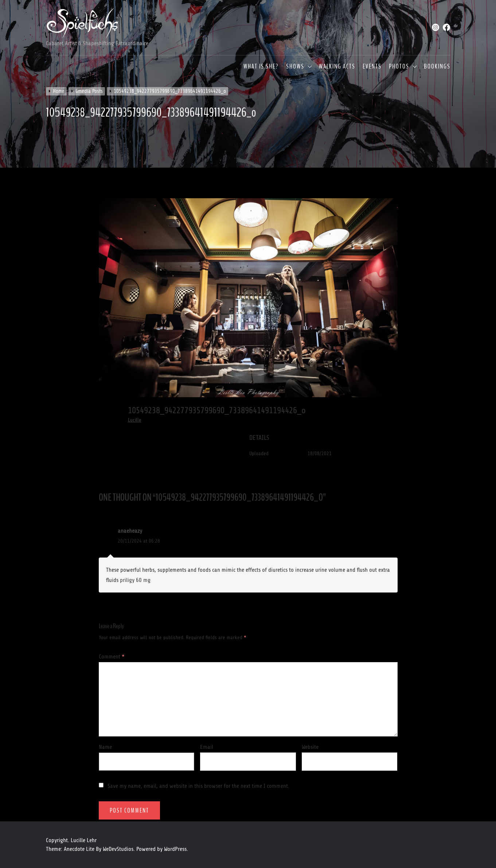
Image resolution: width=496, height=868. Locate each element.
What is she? (261, 67)
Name (105, 747)
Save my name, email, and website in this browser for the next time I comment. (198, 786)
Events (372, 67)
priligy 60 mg (135, 580)
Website (310, 747)
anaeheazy (130, 531)
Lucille (135, 420)
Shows (295, 67)
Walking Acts (337, 67)
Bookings (437, 67)
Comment (112, 657)
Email (207, 747)
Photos (399, 67)
